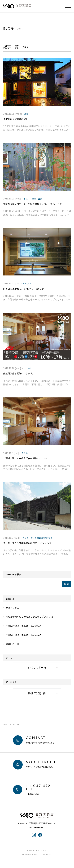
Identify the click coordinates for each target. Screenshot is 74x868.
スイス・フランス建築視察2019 (37, 538)
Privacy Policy (37, 851)
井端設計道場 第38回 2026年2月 (24, 635)
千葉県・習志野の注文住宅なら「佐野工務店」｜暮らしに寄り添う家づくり (17, 6)
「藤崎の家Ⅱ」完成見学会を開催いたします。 (27, 458)
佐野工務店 (37, 815)
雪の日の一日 (12, 644)
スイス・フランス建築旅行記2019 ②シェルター (28, 543)
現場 (26, 114)
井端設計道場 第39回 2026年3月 (24, 626)
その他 (24, 453)
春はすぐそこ (12, 608)
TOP (5, 724)
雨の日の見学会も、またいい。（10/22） (24, 289)
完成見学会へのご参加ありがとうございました (29, 617)
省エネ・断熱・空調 (33, 199)
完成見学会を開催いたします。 (19, 373)
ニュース (28, 368)
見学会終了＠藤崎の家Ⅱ (16, 119)
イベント (27, 283)
